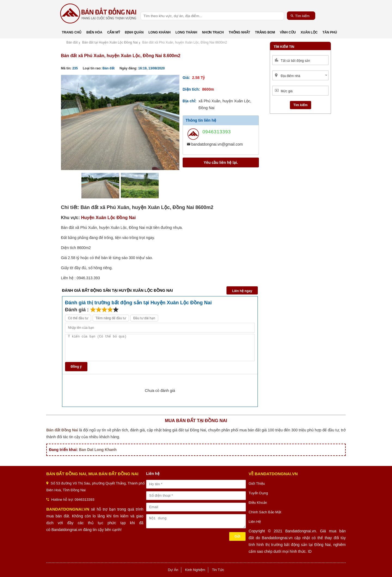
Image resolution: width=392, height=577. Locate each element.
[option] (120, 122)
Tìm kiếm (300, 16)
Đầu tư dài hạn (144, 318)
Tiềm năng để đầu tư (111, 318)
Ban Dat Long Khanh (98, 450)
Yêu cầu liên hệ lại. (221, 162)
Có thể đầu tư (78, 318)
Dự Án (173, 570)
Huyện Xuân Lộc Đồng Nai (108, 218)
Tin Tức (218, 570)
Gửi (238, 536)
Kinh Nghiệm (195, 570)
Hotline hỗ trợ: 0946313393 (73, 500)
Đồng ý (76, 367)
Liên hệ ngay (242, 291)
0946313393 (217, 132)
